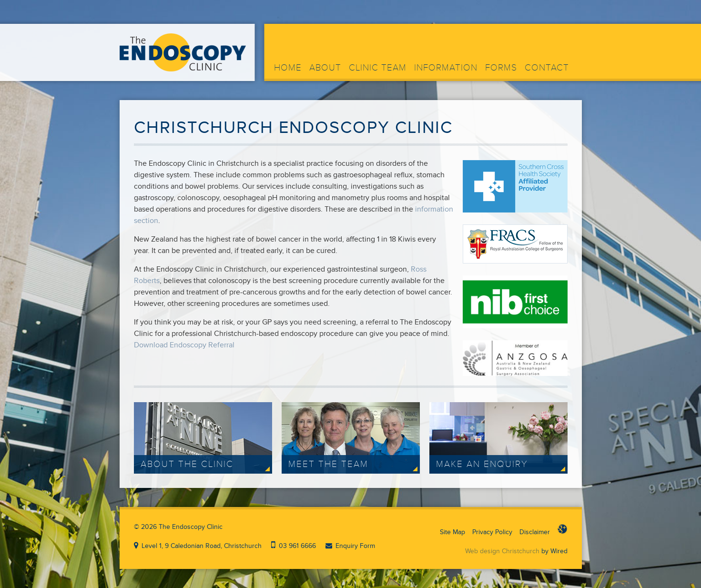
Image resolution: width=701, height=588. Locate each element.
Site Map (452, 532)
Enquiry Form (355, 546)
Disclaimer (535, 532)
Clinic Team (378, 68)
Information (446, 68)
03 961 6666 (297, 546)
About (325, 68)
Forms (501, 68)
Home (288, 68)
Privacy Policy (492, 532)
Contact (547, 68)
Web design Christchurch (502, 551)
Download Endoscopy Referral (184, 345)
